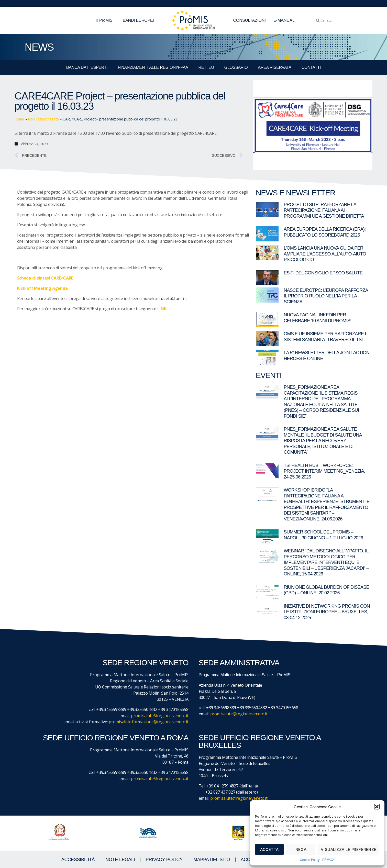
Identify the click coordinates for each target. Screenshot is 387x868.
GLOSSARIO (236, 67)
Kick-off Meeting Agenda (42, 288)
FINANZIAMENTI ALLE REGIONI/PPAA (153, 67)
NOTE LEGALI (120, 860)
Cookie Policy (310, 860)
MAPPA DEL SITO (212, 860)
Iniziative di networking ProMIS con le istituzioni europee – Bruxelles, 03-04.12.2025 (327, 612)
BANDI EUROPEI (138, 20)
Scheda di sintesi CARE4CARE (45, 278)
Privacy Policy (164, 860)
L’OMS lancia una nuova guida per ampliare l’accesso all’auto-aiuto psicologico (325, 254)
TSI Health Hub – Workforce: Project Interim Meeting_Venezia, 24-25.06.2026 (324, 471)
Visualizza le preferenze (349, 849)
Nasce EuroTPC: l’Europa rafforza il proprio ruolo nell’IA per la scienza (326, 296)
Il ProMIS (106, 20)
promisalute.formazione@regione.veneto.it (148, 722)
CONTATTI (311, 67)
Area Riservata (275, 67)
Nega (301, 849)
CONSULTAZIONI (250, 20)
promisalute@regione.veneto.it (160, 716)
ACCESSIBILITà (78, 860)
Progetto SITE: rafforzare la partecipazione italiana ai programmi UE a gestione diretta (324, 210)
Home (19, 119)
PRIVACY (328, 860)
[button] (377, 807)
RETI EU (206, 67)
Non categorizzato (43, 119)
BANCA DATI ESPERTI (87, 67)
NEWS (39, 47)
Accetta (269, 849)
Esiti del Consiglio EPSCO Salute (323, 273)
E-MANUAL (284, 20)
